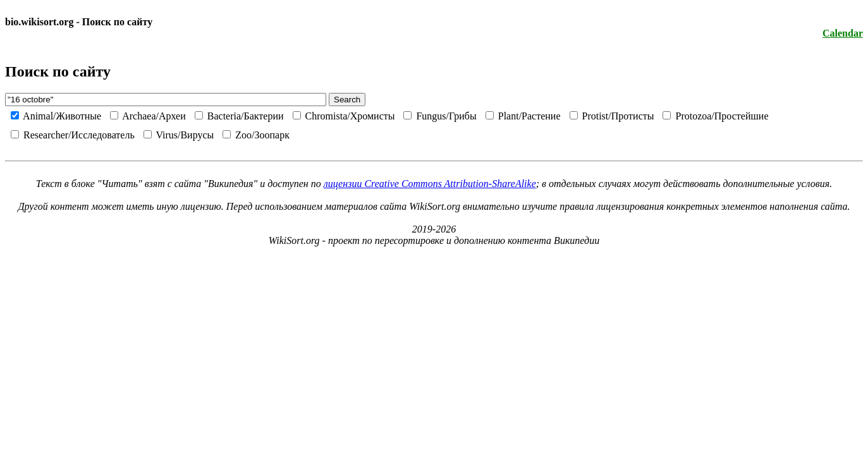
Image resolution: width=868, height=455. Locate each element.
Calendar (843, 33)
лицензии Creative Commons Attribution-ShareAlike (430, 184)
